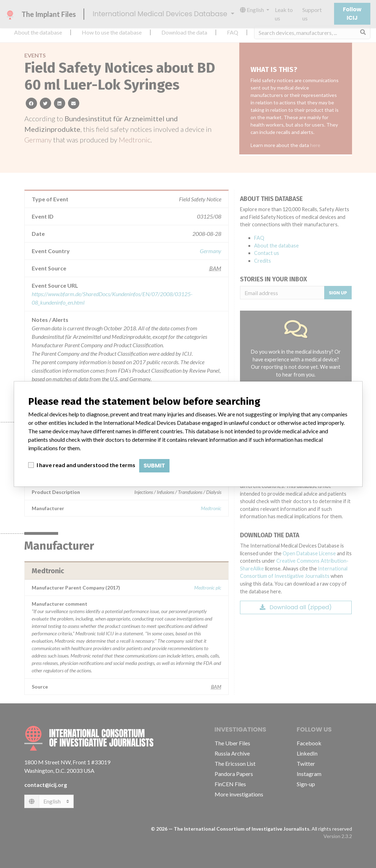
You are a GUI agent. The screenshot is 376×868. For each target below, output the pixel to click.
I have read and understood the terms (86, 465)
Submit (155, 466)
